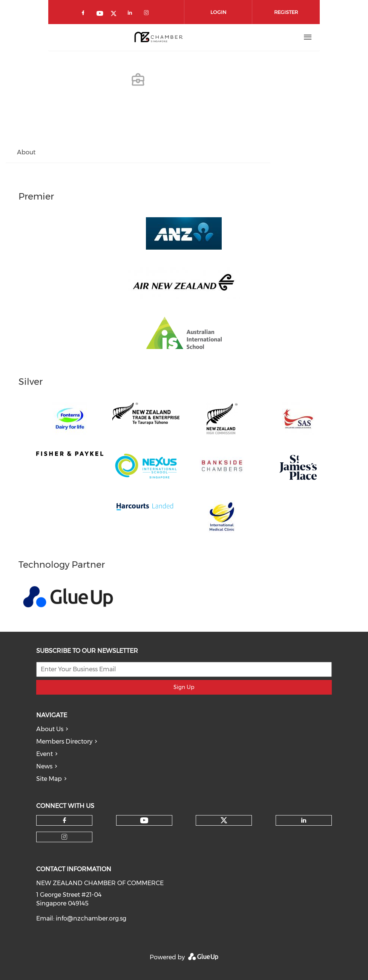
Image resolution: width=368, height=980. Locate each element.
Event (44, 754)
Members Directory (64, 741)
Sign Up (184, 687)
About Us (50, 729)
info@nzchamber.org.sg (91, 918)
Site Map (49, 779)
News (44, 766)
